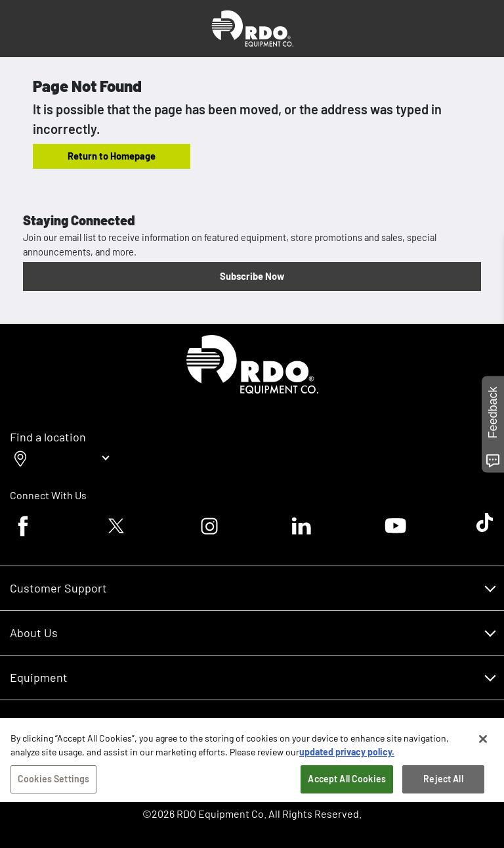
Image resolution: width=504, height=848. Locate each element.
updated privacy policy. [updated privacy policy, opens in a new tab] (347, 758)
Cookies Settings (53, 785)
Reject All (443, 785)
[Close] (483, 746)
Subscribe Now (252, 276)
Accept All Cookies (347, 785)
